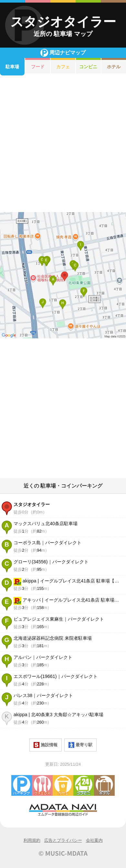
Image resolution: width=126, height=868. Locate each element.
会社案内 (94, 840)
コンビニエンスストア (84, 785)
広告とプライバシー (63, 840)
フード (38, 67)
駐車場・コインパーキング (22, 785)
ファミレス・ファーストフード (42, 785)
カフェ (63, 67)
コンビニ (88, 67)
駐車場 (12, 67)
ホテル (104, 785)
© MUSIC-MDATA (63, 853)
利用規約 (32, 840)
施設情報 (46, 745)
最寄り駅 (80, 745)
